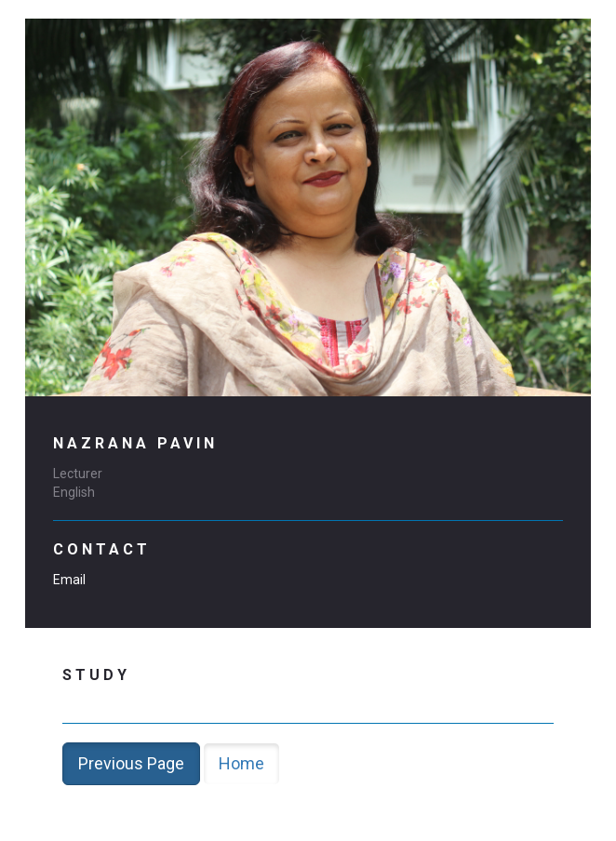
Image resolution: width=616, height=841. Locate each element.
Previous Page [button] (131, 763)
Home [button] (241, 763)
